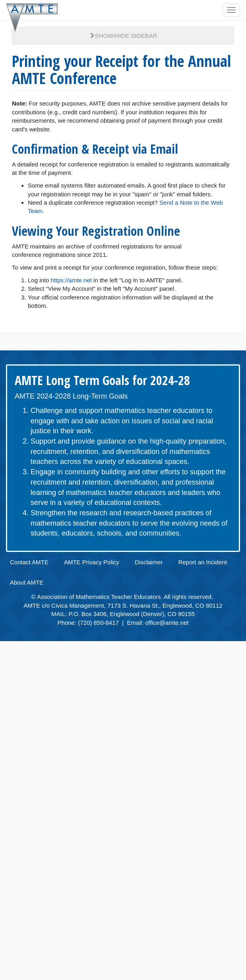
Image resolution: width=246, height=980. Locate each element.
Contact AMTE (29, 562)
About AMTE (27, 582)
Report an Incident (202, 562)
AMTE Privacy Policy (92, 562)
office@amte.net (167, 623)
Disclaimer (149, 562)
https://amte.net (71, 280)
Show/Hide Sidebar (123, 36)
